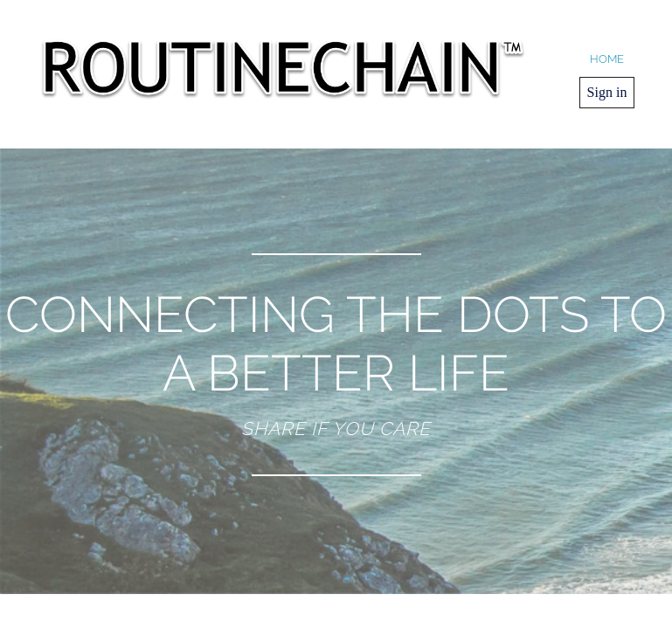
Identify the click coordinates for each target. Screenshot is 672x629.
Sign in (607, 92)
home (607, 59)
